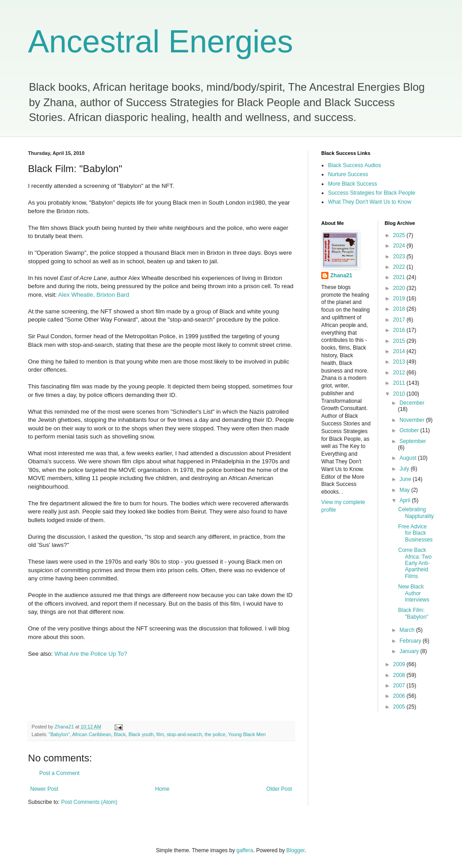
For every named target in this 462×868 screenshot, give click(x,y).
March (408, 630)
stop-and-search (184, 734)
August (409, 458)
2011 (400, 383)
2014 (400, 351)
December (412, 403)
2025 (400, 235)
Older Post (279, 789)
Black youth (141, 734)
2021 (400, 277)
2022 (400, 267)
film (160, 734)
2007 (400, 686)
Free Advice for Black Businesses (415, 533)
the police (215, 734)
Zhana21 (341, 275)
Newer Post (44, 789)
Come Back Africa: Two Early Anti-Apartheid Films (415, 563)
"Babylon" (59, 734)
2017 (400, 320)
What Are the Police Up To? (91, 654)
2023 (400, 257)
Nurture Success (348, 174)
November (413, 420)
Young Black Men (247, 734)
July (405, 469)
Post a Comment (59, 773)
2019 (400, 299)
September (413, 441)
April (405, 500)
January (410, 651)
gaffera (245, 850)
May (405, 490)
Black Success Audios (354, 165)
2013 (400, 362)
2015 (400, 341)
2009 (400, 664)
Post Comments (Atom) (89, 802)
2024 (400, 246)
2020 (400, 288)
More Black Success (353, 184)
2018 (400, 309)
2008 (400, 675)
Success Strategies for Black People (372, 193)
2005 (400, 707)
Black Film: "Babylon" (413, 613)
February (411, 641)
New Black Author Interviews (413, 593)
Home (162, 789)
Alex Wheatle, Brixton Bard (94, 295)
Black (120, 734)
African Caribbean (92, 734)
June (406, 479)
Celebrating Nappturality (416, 513)
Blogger (296, 850)
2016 (400, 330)
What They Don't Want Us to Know (370, 202)
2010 (400, 394)
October (410, 430)
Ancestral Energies (161, 42)
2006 (400, 696)
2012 (400, 373)
